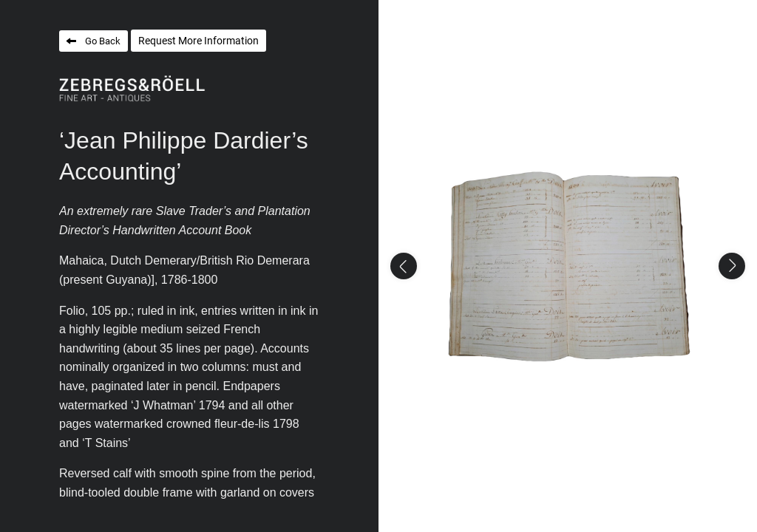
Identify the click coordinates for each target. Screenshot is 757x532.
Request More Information (198, 41)
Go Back (103, 41)
